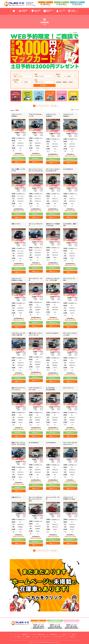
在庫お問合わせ (18, 158)
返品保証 (74, 634)
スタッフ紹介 (62, 11)
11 (52, 106)
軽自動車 (58, 82)
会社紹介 (74, 11)
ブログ (36, 637)
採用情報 (28, 637)
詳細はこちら (18, 162)
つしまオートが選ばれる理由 (38, 634)
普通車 (64, 82)
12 (55, 106)
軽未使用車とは (50, 11)
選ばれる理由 (37, 11)
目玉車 (70, 82)
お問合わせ (72, 637)
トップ (70, 33)
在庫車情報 (25, 11)
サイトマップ (46, 637)
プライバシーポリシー (59, 637)
